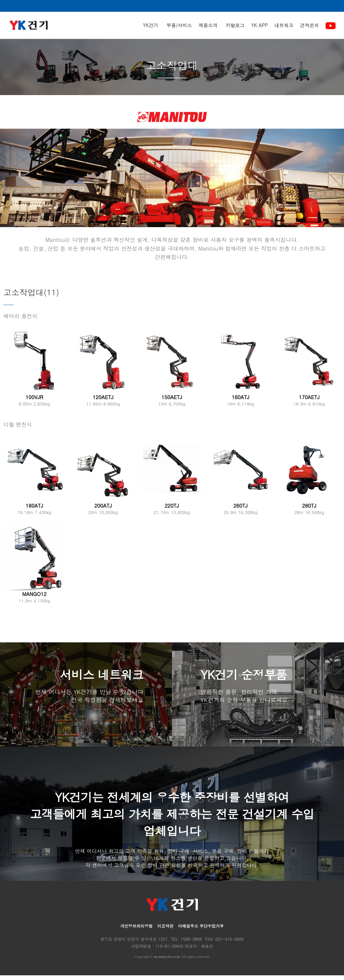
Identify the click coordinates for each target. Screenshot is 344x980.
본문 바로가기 (0, 0)
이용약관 (165, 930)
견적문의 (309, 30)
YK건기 (150, 30)
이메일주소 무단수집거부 (201, 930)
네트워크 (284, 30)
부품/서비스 (179, 30)
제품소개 (208, 30)
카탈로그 (235, 30)
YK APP (259, 30)
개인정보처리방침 (136, 930)
